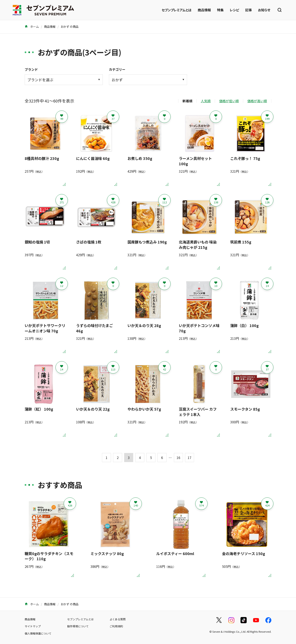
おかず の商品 (70, 27)
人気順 (206, 101)
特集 (220, 10)
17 (190, 458)
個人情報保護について (38, 633)
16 (178, 458)
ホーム (32, 27)
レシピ (234, 10)
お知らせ (264, 10)
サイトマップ (33, 626)
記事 (249, 10)
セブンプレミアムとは (177, 10)
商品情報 (204, 10)
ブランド (31, 69)
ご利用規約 (116, 626)
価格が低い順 (229, 101)
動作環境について (78, 626)
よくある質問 (118, 619)
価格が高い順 (257, 101)
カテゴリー (117, 69)
